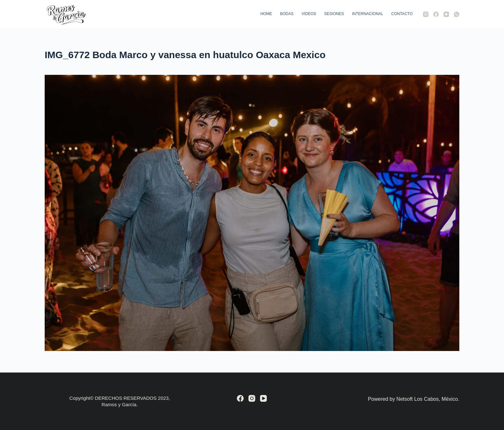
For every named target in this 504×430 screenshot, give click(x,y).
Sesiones (334, 14)
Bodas (287, 14)
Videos (309, 14)
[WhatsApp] (457, 14)
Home (266, 14)
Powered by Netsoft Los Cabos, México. (414, 399)
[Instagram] (426, 14)
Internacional (368, 14)
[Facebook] (436, 14)
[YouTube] (446, 14)
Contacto (402, 14)
